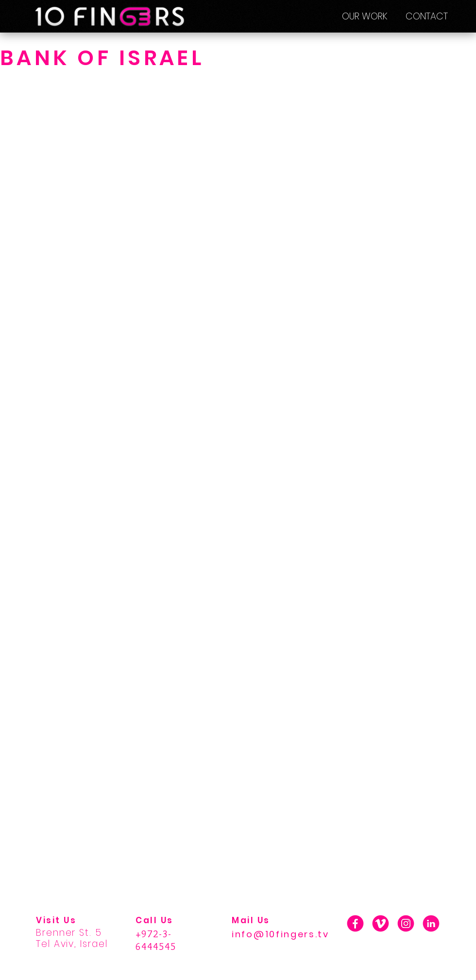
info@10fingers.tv (280, 934)
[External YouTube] (238, 220)
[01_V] (381, 923)
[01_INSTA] (406, 923)
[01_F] (355, 923)
